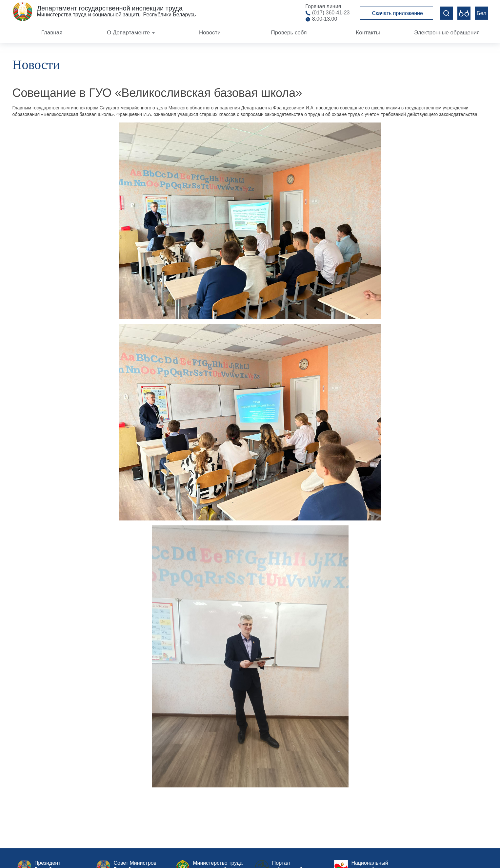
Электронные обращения (447, 33)
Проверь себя (289, 33)
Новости (210, 33)
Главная (52, 33)
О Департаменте (131, 33)
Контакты (368, 33)
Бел (482, 13)
